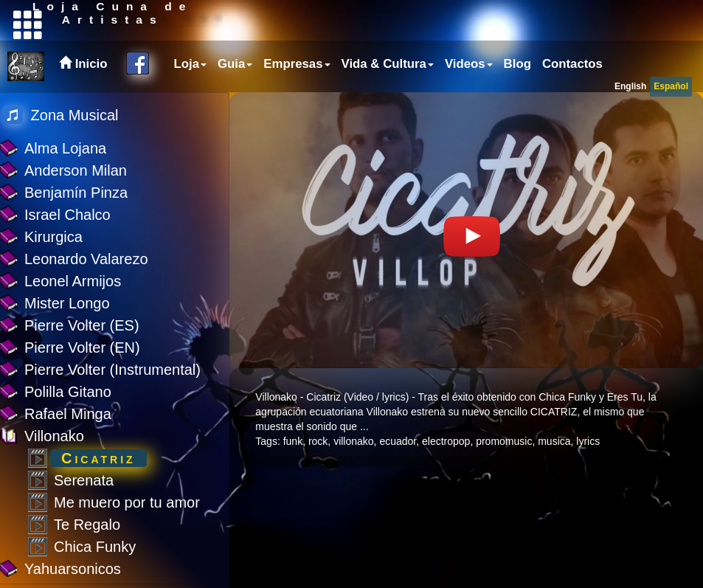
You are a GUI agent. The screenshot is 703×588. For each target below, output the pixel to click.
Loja (191, 64)
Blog (517, 64)
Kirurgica (53, 237)
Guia (235, 64)
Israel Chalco (67, 215)
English (630, 86)
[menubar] (387, 64)
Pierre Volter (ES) (82, 325)
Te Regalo (87, 525)
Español (671, 86)
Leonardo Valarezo (86, 259)
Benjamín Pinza (76, 193)
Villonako (54, 436)
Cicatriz (98, 458)
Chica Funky (95, 547)
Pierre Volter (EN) (82, 347)
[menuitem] (189, 64)
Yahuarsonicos (73, 569)
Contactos (572, 64)
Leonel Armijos (73, 281)
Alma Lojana (65, 148)
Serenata (84, 480)
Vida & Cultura (388, 64)
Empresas (297, 64)
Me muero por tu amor (127, 502)
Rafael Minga (68, 414)
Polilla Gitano (68, 392)
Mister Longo (67, 303)
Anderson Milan (76, 170)
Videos (469, 64)
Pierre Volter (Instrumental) (112, 370)
